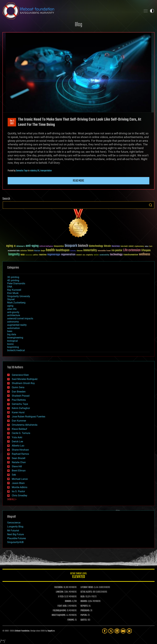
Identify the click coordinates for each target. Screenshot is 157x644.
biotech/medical (16, 350)
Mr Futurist (13, 531)
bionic (11, 344)
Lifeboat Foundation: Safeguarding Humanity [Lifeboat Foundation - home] (71, 11)
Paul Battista (19, 400)
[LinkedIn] (117, 631)
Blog (78, 25)
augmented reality (17, 325)
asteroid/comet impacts (20, 318)
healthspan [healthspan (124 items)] (63, 250)
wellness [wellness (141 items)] (145, 254)
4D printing (13, 280)
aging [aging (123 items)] (10, 246)
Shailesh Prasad (21, 396)
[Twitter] (111, 631)
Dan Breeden (19, 392)
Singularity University (19, 296)
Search (151, 205)
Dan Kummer (19, 421)
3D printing (13, 277)
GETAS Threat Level (78, 576)
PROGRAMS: (85, 611)
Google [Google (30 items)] (43, 251)
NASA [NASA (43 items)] (23, 255)
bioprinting (13, 347)
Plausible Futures (17, 538)
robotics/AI (35, 171)
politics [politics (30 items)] (36, 255)
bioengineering (15, 338)
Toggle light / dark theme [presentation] (152, 11)
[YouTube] (123, 631)
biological (12, 341)
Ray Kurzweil (14, 290)
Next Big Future (15, 534)
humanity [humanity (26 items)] (73, 251)
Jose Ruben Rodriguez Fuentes (29, 417)
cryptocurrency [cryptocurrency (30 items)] (139, 246)
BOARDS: (84, 601)
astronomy (13, 322)
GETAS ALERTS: (86, 592)
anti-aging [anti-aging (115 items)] (32, 246)
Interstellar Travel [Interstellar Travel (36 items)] (104, 251)
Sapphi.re (51, 631)
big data (12, 334)
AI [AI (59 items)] (15, 246)
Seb (14, 475)
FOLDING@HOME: (60, 611)
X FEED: (61, 597)
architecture (14, 315)
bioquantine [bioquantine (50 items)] (59, 246)
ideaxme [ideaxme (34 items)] (80, 251)
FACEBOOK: (59, 587)
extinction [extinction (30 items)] (24, 251)
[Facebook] (105, 631)
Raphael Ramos (20, 454)
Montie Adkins (20, 487)
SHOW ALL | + (12, 500)
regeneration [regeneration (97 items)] (68, 255)
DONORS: (68, 601)
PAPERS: (84, 615)
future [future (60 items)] (31, 251)
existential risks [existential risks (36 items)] (14, 251)
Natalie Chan (19, 462)
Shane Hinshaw (20, 450)
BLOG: (83, 597)
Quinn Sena (18, 387)
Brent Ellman (19, 471)
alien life (12, 309)
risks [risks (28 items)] (84, 255)
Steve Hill (17, 466)
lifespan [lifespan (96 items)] (146, 250)
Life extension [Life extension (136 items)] (132, 250)
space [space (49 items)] (96, 255)
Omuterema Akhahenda (25, 425)
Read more (78, 181)
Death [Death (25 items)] (151, 246)
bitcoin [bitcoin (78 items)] (107, 246)
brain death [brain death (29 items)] (124, 246)
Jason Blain (18, 483)
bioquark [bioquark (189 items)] (71, 246)
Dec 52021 (12, 122)
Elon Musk (13, 293)
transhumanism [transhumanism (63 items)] (131, 255)
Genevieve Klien (20, 375)
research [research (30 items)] (79, 255)
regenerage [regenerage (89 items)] (54, 255)
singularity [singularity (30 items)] (89, 255)
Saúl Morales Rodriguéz (25, 379)
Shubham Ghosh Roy (23, 383)
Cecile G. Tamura (21, 433)
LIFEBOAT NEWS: (87, 587)
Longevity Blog (15, 527)
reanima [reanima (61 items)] (43, 255)
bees (10, 331)
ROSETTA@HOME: (59, 615)
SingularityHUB (15, 542)
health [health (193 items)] (50, 250)
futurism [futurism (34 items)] (37, 251)
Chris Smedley (20, 496)
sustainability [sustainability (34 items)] (104, 255)
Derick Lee (17, 441)
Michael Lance (20, 479)
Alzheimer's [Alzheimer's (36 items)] (21, 246)
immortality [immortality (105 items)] (90, 250)
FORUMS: (71, 620)
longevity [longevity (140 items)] (14, 254)
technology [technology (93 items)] (116, 255)
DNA (10, 287)
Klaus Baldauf (19, 429)
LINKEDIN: (60, 592)
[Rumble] (129, 631)
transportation (46, 171)
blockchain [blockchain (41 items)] (116, 246)
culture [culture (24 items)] (147, 246)
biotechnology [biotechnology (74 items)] (96, 246)
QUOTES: (84, 620)
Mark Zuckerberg (16, 303)
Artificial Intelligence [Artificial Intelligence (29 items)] (46, 246)
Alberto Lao (18, 446)
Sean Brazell (19, 458)
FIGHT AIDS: (62, 606)
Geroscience (14, 523)
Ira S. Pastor (18, 491)
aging (10, 306)
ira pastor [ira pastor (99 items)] (117, 250)
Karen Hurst (18, 412)
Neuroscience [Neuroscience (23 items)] (29, 255)
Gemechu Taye (22, 171)
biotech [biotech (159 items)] (83, 246)
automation (13, 328)
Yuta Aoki (17, 437)
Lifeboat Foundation (22, 631)
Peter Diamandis (16, 283)
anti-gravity (13, 312)
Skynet (11, 299)
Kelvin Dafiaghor (21, 408)
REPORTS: (84, 606)
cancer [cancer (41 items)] (131, 246)
